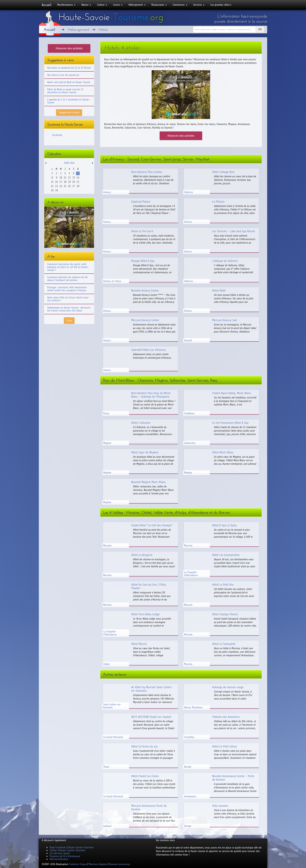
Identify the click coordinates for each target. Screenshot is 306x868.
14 (78, 178)
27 (74, 186)
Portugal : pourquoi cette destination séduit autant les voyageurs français (67, 289)
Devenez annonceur (120, 864)
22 (52, 186)
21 (78, 182)
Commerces (180, 5)
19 (69, 182)
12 (69, 178)
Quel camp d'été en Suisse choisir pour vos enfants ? (68, 299)
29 (52, 190)
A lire (69, 321)
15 (52, 182)
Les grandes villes (221, 5)
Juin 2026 (69, 163)
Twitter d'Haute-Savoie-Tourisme (67, 850)
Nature (86, 5)
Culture (102, 5)
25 (65, 186)
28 (78, 186)
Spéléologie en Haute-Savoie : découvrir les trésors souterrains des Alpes (69, 309)
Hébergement (137, 5)
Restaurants (159, 5)
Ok (260, 29)
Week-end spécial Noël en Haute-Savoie (69, 82)
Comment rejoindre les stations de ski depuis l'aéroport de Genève (67, 279)
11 (65, 178)
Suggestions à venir (69, 112)
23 (56, 186)
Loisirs (118, 5)
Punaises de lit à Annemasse (65, 856)
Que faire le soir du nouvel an (63, 75)
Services (199, 5)
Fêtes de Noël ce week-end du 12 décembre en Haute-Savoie (65, 91)
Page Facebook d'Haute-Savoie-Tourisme (72, 847)
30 (56, 190)
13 (74, 178)
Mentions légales (98, 864)
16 (56, 182)
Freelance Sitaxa (77, 864)
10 (61, 178)
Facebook (57, 135)
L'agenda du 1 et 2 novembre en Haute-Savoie (69, 101)
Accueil (47, 5)
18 (65, 182)
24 (61, 186)
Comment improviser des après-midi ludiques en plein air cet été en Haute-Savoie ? (68, 267)
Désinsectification (59, 859)
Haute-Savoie (111, 17)
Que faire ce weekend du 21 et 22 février (69, 68)
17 (61, 182)
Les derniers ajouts (60, 853)
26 (69, 186)
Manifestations (66, 5)
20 (74, 182)
